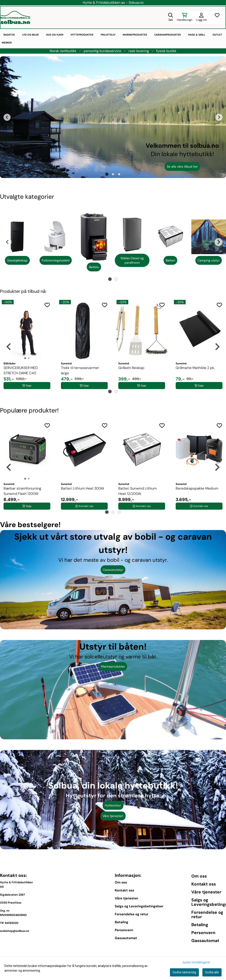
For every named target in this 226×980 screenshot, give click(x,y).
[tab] (107, 174)
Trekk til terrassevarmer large (80, 370)
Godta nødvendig (184, 972)
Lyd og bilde (31, 35)
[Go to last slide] (7, 117)
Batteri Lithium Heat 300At (83, 488)
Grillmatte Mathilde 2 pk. (195, 368)
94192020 (12, 923)
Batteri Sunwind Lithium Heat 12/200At (137, 491)
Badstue (9, 35)
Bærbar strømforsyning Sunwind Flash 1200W (22, 491)
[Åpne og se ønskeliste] (217, 17)
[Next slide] (219, 117)
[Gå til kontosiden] (201, 17)
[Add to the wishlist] (47, 305)
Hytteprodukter (82, 35)
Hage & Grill (197, 35)
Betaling (121, 922)
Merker (7, 43)
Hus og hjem (55, 35)
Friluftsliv (108, 35)
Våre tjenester (126, 898)
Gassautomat (126, 938)
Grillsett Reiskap (131, 368)
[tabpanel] (17, 242)
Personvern (124, 930)
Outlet (217, 35)
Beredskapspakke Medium (197, 488)
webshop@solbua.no (15, 931)
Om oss (121, 882)
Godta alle (212, 972)
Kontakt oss (124, 890)
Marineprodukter (135, 35)
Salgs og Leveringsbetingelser (139, 906)
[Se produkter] (17, 237)
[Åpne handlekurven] (185, 17)
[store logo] (15, 17)
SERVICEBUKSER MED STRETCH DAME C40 (21, 370)
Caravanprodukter (168, 35)
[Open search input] (171, 17)
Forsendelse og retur (132, 914)
